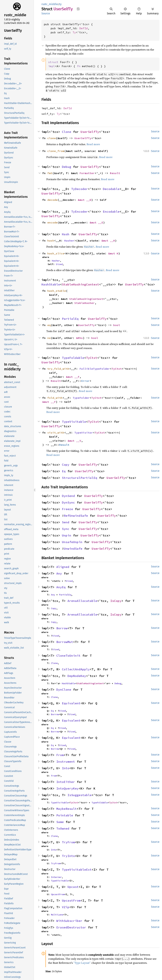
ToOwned (63, 828)
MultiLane (57, 915)
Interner (56, 877)
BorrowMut (65, 642)
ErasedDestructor (71, 927)
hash (51, 241)
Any (59, 573)
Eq (64, 471)
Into (66, 768)
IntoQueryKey (67, 788)
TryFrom (68, 842)
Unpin (67, 535)
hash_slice (56, 253)
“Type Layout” (82, 963)
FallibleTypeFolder (95, 369)
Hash (66, 234)
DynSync (68, 502)
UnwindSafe (73, 549)
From (60, 755)
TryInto (68, 856)
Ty (74, 32)
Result (115, 173)
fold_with (55, 398)
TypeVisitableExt (77, 870)
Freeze (67, 509)
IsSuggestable (80, 795)
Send (66, 522)
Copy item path (78, 9)
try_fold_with (58, 369)
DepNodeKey (77, 676)
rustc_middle (50, 4)
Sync (66, 529)
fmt (50, 173)
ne (49, 338)
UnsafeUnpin (72, 542)
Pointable (65, 815)
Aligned (63, 567)
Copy (66, 465)
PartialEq (70, 319)
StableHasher (85, 303)
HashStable (51, 284)
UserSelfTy (90, 132)
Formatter (87, 173)
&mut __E (96, 222)
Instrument (66, 762)
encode (52, 222)
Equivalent (71, 703)
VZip (66, 907)
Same (60, 822)
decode (52, 200)
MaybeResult (67, 809)
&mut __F (73, 377)
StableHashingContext (80, 284)
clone (52, 138)
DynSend (68, 496)
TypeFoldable (73, 358)
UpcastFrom (58, 894)
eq (49, 325)
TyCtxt (92, 358)
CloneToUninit (68, 656)
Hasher (69, 241)
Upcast (73, 887)
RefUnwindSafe (76, 516)
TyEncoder (80, 212)
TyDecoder (80, 189)
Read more (93, 144)
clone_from (56, 151)
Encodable (111, 212)
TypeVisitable (74, 422)
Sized (59, 264)
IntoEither (66, 782)
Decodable (111, 189)
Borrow (62, 628)
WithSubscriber (69, 921)
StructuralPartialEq (80, 478)
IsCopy (116, 601)
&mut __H (108, 241)
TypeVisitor (84, 433)
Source (46, 13)
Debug (67, 167)
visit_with (56, 433)
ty (60, 4)
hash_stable (57, 291)
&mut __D (85, 200)
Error (85, 381)
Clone (67, 132)
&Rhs (79, 338)
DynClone (64, 690)
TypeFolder (81, 398)
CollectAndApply (76, 669)
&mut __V (74, 441)
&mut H (113, 253)
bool (117, 325)
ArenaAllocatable (82, 601)
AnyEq (61, 587)
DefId (84, 28)
